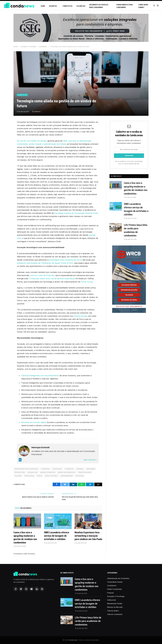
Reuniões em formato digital (34, 422)
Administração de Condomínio (118, 578)
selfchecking (29, 476)
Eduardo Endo (91, 213)
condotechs (69, 469)
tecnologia (80, 476)
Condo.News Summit (143, 6)
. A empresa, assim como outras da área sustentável (51, 278)
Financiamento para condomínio (125, 6)
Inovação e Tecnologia (116, 596)
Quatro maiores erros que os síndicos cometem (38, 497)
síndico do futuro (51, 476)
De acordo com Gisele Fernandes (32, 141)
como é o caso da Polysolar (42, 275)
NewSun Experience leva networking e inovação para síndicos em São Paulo (88, 536)
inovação (18, 476)
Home (43, 6)
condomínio (45, 469)
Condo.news (73, 640)
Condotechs (67, 6)
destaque (80, 469)
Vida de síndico (113, 611)
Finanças (110, 593)
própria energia (80, 316)
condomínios (57, 469)
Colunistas (81, 6)
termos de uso (134, 164)
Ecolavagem (91, 469)
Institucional (111, 600)
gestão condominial (48, 472)
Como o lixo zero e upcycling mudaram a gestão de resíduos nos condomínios (25, 538)
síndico (39, 476)
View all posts (90, 460)
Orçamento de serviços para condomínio (99, 6)
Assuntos (53, 6)
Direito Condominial (114, 589)
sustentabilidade (67, 476)
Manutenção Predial (115, 604)
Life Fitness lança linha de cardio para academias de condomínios (136, 230)
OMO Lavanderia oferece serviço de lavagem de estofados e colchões (57, 536)
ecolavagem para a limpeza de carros (65, 260)
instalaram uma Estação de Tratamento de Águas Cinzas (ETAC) (45, 263)
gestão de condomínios (67, 472)
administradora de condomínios (26, 469)
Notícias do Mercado (115, 607)
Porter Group (87, 282)
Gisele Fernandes (85, 472)
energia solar (33, 472)
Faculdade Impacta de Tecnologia (69, 213)
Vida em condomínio (115, 614)
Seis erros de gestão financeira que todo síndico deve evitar (80, 498)
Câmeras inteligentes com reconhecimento (40, 376)
